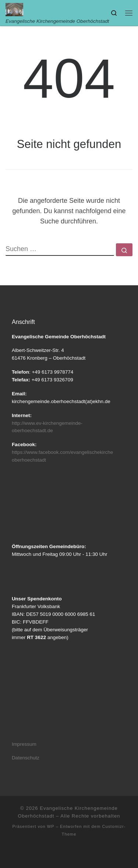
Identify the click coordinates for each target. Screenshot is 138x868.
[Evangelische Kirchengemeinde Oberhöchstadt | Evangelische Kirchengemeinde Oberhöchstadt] (14, 9)
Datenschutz (26, 758)
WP (51, 826)
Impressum (24, 744)
